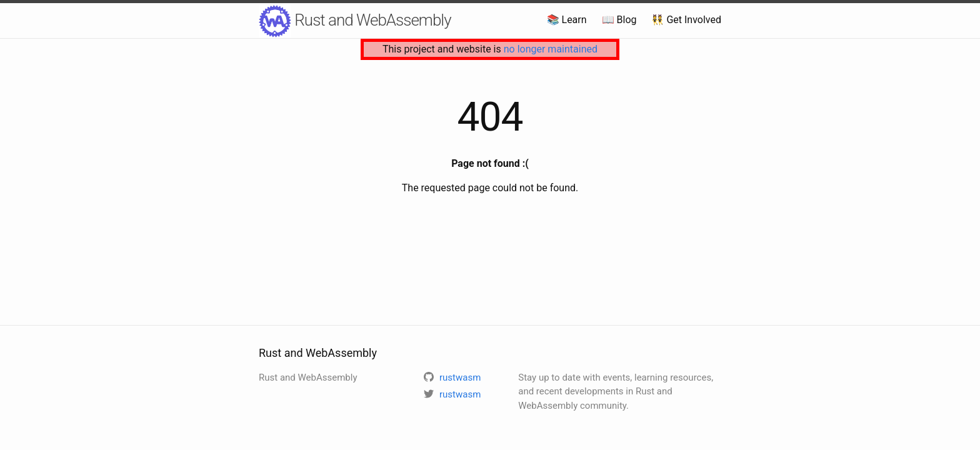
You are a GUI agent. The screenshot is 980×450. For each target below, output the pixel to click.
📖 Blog (619, 20)
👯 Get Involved (686, 20)
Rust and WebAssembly (355, 21)
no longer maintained (551, 49)
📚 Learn (567, 20)
